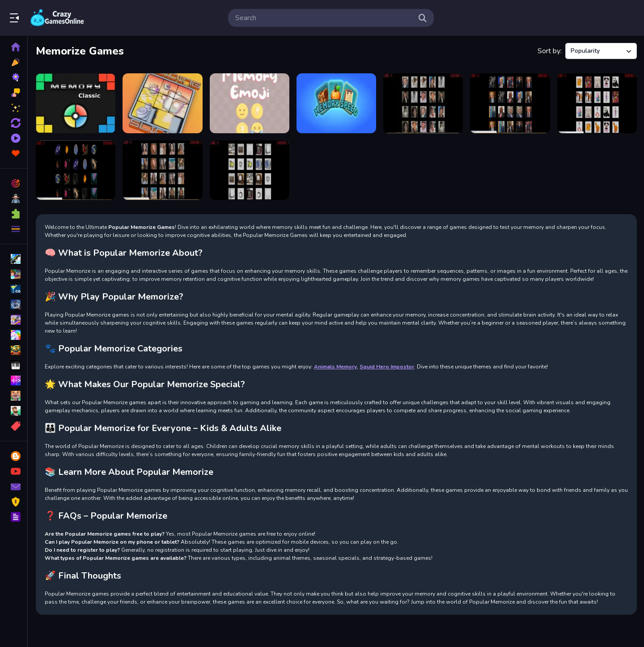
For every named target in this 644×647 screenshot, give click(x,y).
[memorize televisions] (250, 170)
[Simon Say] (76, 103)
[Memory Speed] (336, 103)
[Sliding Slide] (162, 103)
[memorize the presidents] (510, 103)
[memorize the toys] (597, 103)
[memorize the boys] (423, 103)
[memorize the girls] (162, 170)
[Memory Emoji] (250, 103)
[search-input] (324, 18)
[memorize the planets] (76, 170)
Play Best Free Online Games (57, 18)
